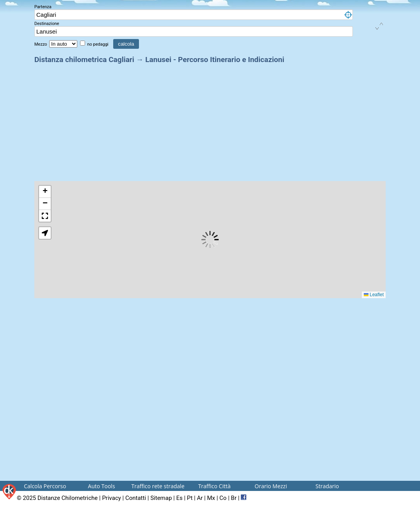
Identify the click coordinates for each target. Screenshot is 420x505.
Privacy (111, 498)
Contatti (136, 498)
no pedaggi (98, 44)
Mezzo (41, 44)
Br (234, 498)
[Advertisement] (210, 120)
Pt (190, 498)
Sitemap (161, 498)
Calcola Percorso (45, 486)
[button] (45, 192)
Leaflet (374, 295)
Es (179, 498)
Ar (200, 498)
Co (223, 498)
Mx (211, 498)
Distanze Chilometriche (68, 498)
